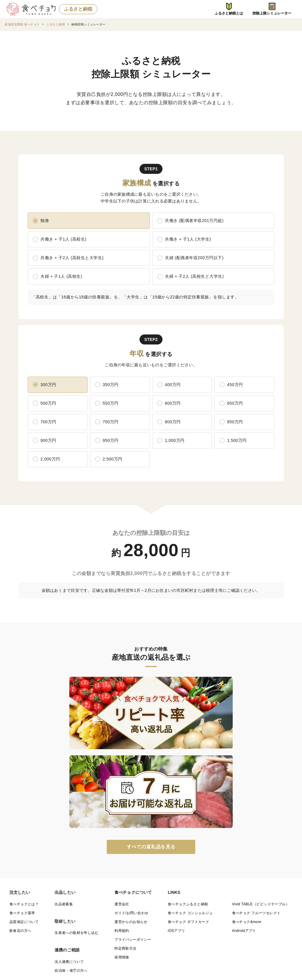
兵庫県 (122, 913)
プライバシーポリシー (133, 830)
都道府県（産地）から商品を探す (41, 878)
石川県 (15, 905)
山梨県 (86, 905)
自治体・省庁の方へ (71, 861)
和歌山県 (195, 913)
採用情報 (122, 847)
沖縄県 (229, 928)
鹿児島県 (195, 928)
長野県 (122, 905)
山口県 (86, 920)
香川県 (158, 920)
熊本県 (86, 928)
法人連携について (69, 852)
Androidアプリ (244, 821)
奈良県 (158, 913)
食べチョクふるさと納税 (188, 794)
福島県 (229, 890)
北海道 (15, 890)
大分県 (122, 928)
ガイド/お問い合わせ (131, 803)
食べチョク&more (247, 812)
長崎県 (51, 928)
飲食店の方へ (20, 821)
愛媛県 (193, 920)
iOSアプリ (176, 821)
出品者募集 (64, 794)
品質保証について (24, 812)
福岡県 (265, 920)
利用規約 (122, 821)
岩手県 (86, 890)
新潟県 (229, 897)
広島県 (51, 920)
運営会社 (122, 794)
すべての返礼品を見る (151, 737)
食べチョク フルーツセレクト (256, 803)
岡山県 (15, 920)
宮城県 (122, 890)
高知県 (229, 920)
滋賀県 (15, 913)
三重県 (265, 905)
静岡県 (193, 905)
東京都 (158, 897)
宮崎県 (158, 928)
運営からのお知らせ (131, 812)
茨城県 (265, 890)
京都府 (51, 913)
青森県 (51, 890)
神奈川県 (195, 897)
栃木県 (15, 897)
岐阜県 (158, 905)
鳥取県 (229, 913)
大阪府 (86, 913)
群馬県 (51, 897)
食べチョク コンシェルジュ (190, 803)
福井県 (51, 905)
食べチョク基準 (22, 803)
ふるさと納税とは (229, 9)
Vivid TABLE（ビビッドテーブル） (261, 794)
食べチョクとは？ (24, 794)
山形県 (193, 890)
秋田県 (158, 890)
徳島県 (122, 920)
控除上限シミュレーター (272, 9)
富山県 (265, 897)
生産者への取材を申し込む (77, 823)
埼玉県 (86, 897)
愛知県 (229, 905)
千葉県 (122, 897)
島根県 (265, 913)
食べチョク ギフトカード (188, 812)
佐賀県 (15, 928)
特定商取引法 (125, 839)
